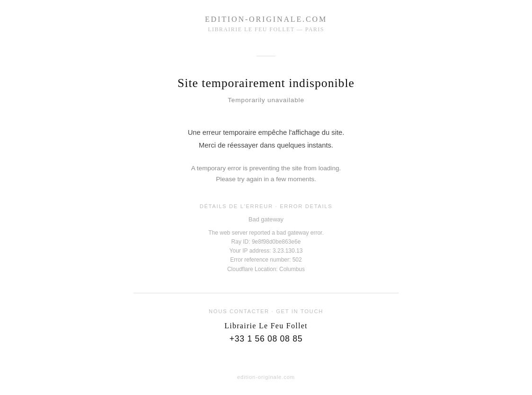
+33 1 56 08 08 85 (266, 339)
